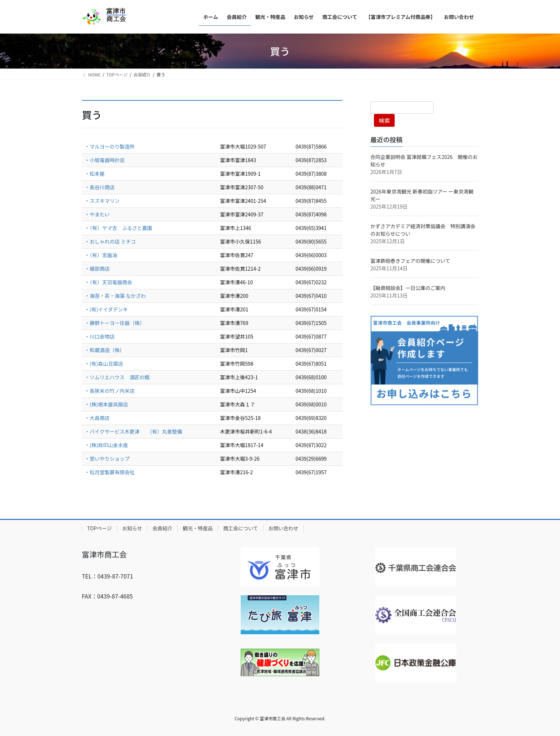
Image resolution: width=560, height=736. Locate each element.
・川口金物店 (100, 336)
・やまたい (97, 214)
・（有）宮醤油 (101, 255)
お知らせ (132, 528)
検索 (384, 120)
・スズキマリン (102, 201)
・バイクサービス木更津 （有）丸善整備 (133, 431)
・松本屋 (95, 174)
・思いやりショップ (107, 459)
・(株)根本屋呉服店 (106, 404)
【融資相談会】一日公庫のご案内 (408, 288)
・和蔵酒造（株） (105, 350)
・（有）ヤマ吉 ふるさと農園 (118, 228)
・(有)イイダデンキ (106, 309)
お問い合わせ (283, 528)
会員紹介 (162, 528)
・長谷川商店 (100, 187)
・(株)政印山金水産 (106, 445)
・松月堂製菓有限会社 (110, 472)
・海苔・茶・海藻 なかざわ (115, 296)
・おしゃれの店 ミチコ (111, 241)
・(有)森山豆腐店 (104, 364)
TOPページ (99, 528)
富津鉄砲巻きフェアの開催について (410, 261)
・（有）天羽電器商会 (108, 282)
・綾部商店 (97, 269)
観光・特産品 (198, 528)
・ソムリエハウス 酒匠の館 (118, 377)
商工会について (241, 528)
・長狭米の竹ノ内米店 (110, 391)
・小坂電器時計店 (105, 160)
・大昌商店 (97, 418)
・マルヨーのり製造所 (110, 146)
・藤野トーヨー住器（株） (115, 323)
